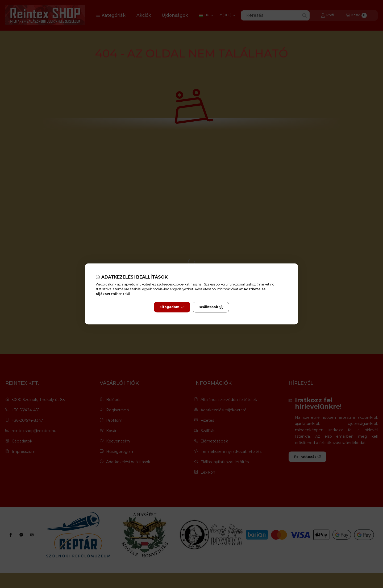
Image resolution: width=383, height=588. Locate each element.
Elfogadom (172, 307)
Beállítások (211, 307)
